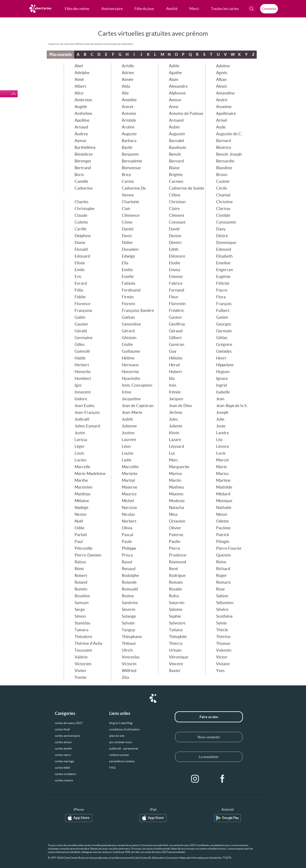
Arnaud (81, 127)
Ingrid (222, 385)
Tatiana (176, 630)
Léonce (223, 446)
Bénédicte (84, 154)
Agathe (175, 73)
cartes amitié (63, 748)
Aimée (127, 80)
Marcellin (130, 467)
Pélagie (223, 542)
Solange (129, 616)
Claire (174, 209)
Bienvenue (131, 168)
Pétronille (84, 548)
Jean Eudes (85, 406)
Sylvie (221, 623)
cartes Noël (62, 729)
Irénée (175, 392)
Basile (127, 147)
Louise (128, 453)
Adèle (174, 66)
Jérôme (176, 412)
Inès (173, 385)
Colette (81, 222)
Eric (78, 277)
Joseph (222, 412)
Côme (127, 222)
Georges (224, 324)
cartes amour (63, 742)
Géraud (176, 331)
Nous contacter (209, 737)
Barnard (224, 141)
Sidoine (176, 609)
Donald (81, 249)
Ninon (222, 514)
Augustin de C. (229, 134)
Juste (221, 426)
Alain (174, 80)
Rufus (174, 596)
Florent (128, 304)
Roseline (82, 596)
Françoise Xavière (138, 311)
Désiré (222, 236)
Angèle (81, 107)
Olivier (175, 528)
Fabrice (176, 283)
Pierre (175, 548)
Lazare (175, 440)
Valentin (224, 650)
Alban (221, 80)
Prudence (178, 555)
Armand (176, 120)
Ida (172, 378)
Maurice (129, 494)
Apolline (82, 120)
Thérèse (223, 637)
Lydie (127, 460)
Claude (81, 215)
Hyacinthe (131, 378)
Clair (126, 209)
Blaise (174, 168)
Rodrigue (177, 576)
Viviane (223, 664)
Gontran (177, 345)
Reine (221, 562)
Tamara (81, 630)
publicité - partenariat (124, 748)
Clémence (131, 215)
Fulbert (223, 311)
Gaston (175, 317)
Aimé (79, 80)
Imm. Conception (137, 385)
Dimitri (175, 243)
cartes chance (64, 780)
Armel (222, 120)
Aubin (174, 127)
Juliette (176, 426)
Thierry (176, 643)
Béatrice (224, 147)
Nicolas (128, 514)
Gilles (80, 345)
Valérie (81, 657)
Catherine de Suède (187, 188)
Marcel (222, 460)
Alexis (222, 86)
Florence (83, 304)
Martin (175, 480)
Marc (174, 460)
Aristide (129, 120)
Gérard (128, 331)
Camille (81, 181)
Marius (222, 474)
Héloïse (176, 358)
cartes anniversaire (67, 736)
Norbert (129, 521)
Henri (221, 358)
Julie (220, 419)
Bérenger (83, 161)
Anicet (128, 107)
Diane (80, 243)
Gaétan (128, 317)
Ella (125, 263)
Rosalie (175, 589)
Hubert (175, 372)
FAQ (112, 768)
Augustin (177, 134)
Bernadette (132, 161)
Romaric (224, 582)
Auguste (129, 134)
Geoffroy (177, 324)
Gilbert (175, 338)
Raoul (127, 562)
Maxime (176, 494)
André (222, 100)
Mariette (130, 474)
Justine (128, 433)
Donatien (130, 249)
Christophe (85, 209)
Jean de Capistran (138, 406)
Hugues (223, 372)
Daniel (128, 229)
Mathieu (176, 487)
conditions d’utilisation (124, 729)
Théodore (83, 637)
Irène (127, 392)
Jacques (176, 399)
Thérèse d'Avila (88, 643)
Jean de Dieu (180, 406)
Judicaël (82, 419)
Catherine (84, 188)
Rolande (129, 582)
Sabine (222, 596)
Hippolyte (225, 365)
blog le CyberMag (121, 723)
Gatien (222, 317)
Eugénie (223, 277)
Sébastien (225, 603)
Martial (128, 480)
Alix (125, 93)
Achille (128, 66)
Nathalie (224, 508)
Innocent (83, 392)
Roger (222, 576)
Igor (78, 385)
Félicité (223, 283)
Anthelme (83, 113)
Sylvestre (177, 623)
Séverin (129, 609)
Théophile (178, 637)
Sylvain (128, 623)
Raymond (178, 562)
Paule (127, 542)
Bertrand (83, 168)
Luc (172, 453)
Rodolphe (130, 576)
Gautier (81, 324)
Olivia (127, 528)
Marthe (81, 480)
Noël (79, 521)
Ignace (222, 378)
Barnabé (177, 141)
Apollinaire (226, 113)
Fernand (177, 290)
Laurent (129, 440)
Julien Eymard (87, 426)
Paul (79, 542)
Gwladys (224, 351)
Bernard (176, 161)
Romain (176, 582)
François (224, 304)
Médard (223, 494)
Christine (224, 202)
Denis (127, 236)
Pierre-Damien (88, 555)
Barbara (129, 141)
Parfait (81, 535)
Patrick (223, 535)
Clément (177, 215)
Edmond (224, 249)
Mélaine (82, 501)
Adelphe (82, 73)
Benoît (175, 154)
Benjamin (130, 154)
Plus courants (61, 54)
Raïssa (80, 562)
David (174, 229)
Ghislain (129, 338)
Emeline (223, 263)
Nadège (81, 508)
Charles (81, 202)
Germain (224, 331)
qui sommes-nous (121, 742)
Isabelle (223, 392)
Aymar (81, 141)
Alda (126, 86)
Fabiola (128, 283)
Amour (175, 100)
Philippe (129, 548)
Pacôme (223, 528)
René (174, 569)
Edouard (82, 256)
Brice (126, 175)
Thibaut (129, 643)
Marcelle (82, 467)
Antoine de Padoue (186, 113)
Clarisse (223, 209)
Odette (222, 521)
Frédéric (177, 311)
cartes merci (63, 755)
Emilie (127, 270)
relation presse (119, 755)
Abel (79, 66)
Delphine (83, 236)
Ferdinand (131, 290)
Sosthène (224, 616)
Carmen (176, 181)
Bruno (222, 175)
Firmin (128, 297)
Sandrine (130, 603)
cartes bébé (62, 768)
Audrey (81, 134)
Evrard (81, 283)
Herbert (82, 365)
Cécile (222, 188)
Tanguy (128, 630)
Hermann (130, 365)
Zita (125, 677)
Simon (80, 616)
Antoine (129, 113)
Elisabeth (224, 256)
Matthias (83, 494)
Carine (128, 181)
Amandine (225, 93)
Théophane (132, 637)
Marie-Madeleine (90, 474)
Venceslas (131, 657)
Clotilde (223, 215)
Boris (79, 175)
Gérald (81, 331)
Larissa (81, 440)
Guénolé (82, 351)
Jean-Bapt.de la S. (232, 406)
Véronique (178, 657)
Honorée (83, 372)
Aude (221, 127)
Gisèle (127, 345)
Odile (79, 528)
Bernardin (225, 161)
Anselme (224, 107)
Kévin (174, 433)
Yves (220, 671)
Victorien (83, 664)
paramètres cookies (122, 761)
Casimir (223, 181)
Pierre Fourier (229, 548)
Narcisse (129, 508)
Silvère (222, 609)
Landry (222, 433)
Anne (174, 107)
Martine (223, 480)
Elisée (80, 263)
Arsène (128, 127)
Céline (175, 195)
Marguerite (179, 467)
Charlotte (130, 202)
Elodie (175, 263)
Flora (221, 297)
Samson (82, 603)
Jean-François (87, 412)
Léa (219, 440)
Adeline (223, 66)
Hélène (128, 358)
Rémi (79, 569)
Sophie (175, 616)
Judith (127, 419)
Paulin (175, 542)
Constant (177, 222)
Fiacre (222, 290)
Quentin (224, 555)
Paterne (176, 535)
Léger (80, 446)
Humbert (83, 378)
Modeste (177, 501)
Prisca (127, 555)
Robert (81, 576)
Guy (173, 351)
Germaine (84, 338)
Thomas (223, 643)
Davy (221, 229)
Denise (175, 236)
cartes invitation (66, 774)
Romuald (130, 589)
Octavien (177, 521)
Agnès (222, 73)
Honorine (130, 372)
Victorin (129, 664)
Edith (174, 249)
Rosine (128, 596)
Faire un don (209, 717)
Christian (177, 202)
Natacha (176, 508)
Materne (130, 487)
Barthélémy (85, 147)
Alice (79, 93)
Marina (175, 474)
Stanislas (82, 623)
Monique (224, 501)
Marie (221, 467)
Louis (79, 453)
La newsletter (209, 757)
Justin (80, 433)
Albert (80, 86)
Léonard (176, 446)
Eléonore (177, 256)
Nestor (81, 514)
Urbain (175, 650)
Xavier (175, 671)
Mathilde (224, 487)
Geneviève (131, 324)
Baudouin (178, 147)
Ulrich (127, 650)
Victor (222, 657)
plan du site (117, 736)
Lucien (81, 460)
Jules (173, 419)
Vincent (176, 664)
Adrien (128, 73)
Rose (220, 589)
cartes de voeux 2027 (69, 723)
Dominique (226, 243)
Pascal (127, 535)
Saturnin (177, 603)
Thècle (222, 630)
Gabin (80, 317)
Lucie (221, 453)
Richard (223, 569)
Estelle (128, 277)
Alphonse (177, 93)
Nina (173, 514)
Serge (80, 609)
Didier (127, 243)
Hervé (174, 365)
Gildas (222, 338)
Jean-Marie (132, 412)
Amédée (129, 100)
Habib (80, 358)
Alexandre (178, 86)
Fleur (174, 297)
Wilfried (129, 671)
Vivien (80, 671)
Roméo (81, 589)
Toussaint (83, 650)
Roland (81, 582)
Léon (126, 446)
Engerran (225, 270)
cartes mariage (64, 761)
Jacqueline (131, 399)
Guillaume (131, 351)
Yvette (81, 677)
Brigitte (176, 175)
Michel (128, 501)
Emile (80, 270)
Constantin (226, 222)
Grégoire (224, 345)
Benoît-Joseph (229, 154)
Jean (220, 399)
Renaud (129, 569)
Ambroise (83, 100)
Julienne (129, 426)
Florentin (177, 304)
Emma (175, 270)
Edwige (128, 256)
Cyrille (81, 229)
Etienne (176, 277)
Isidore (81, 399)
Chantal (223, 195)
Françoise (83, 311)
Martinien (84, 487)
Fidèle (80, 297)
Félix (79, 290)
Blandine (224, 168)
